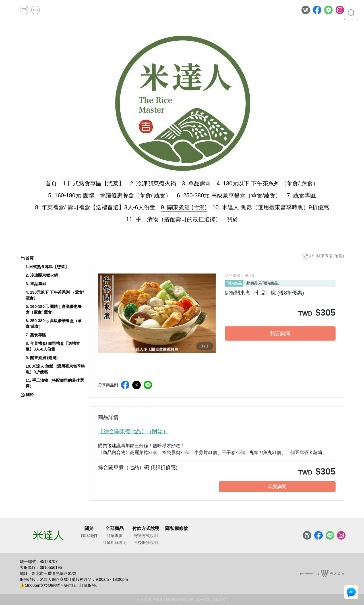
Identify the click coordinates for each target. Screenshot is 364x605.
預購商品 (234, 283)
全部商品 (115, 529)
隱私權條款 (177, 529)
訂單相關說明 (115, 542)
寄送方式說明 (146, 536)
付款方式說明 (146, 529)
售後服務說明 (146, 542)
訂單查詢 (115, 536)
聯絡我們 (89, 536)
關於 (89, 529)
